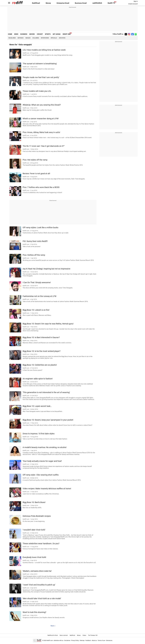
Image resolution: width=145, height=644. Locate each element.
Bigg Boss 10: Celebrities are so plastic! (40, 365)
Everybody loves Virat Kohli (34, 557)
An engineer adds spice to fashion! (38, 379)
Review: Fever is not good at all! (36, 174)
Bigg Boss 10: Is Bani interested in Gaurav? (41, 337)
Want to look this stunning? (34, 612)
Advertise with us (58, 640)
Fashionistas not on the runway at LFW (40, 296)
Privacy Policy (75, 640)
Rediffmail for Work (53, 635)
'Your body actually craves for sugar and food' (42, 461)
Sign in (136, 1)
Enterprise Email (63, 3)
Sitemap (82, 640)
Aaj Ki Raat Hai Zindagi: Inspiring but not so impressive (46, 269)
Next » (53, 626)
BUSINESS (24, 34)
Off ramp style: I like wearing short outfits (41, 475)
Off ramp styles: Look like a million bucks (40, 228)
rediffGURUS (97, 3)
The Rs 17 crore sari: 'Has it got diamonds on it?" (44, 146)
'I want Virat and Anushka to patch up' (39, 585)
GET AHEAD (57, 34)
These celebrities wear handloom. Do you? (41, 544)
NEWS (16, 34)
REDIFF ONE (67, 34)
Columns (36, 38)
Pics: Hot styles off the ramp (35, 160)
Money (48, 3)
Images (28, 38)
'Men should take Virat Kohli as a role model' (42, 599)
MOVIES (32, 34)
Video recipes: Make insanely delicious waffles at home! (47, 489)
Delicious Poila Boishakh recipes (37, 516)
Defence (21, 38)
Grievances (109, 640)
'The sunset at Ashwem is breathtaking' (40, 64)
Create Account (133, 4)
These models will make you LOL (37, 91)
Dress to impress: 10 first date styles (39, 434)
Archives (62, 38)
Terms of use (101, 640)
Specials (54, 38)
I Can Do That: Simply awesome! (37, 282)
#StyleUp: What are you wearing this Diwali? (42, 105)
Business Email (81, 3)
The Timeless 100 (93, 635)
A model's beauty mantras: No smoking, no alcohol (44, 447)
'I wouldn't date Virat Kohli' (34, 530)
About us (94, 640)
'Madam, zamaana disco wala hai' (37, 571)
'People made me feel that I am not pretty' (41, 77)
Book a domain (64, 635)
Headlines (12, 38)
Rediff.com (50, 640)
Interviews (45, 38)
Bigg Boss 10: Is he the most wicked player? (42, 351)
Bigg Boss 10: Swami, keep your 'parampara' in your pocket (48, 420)
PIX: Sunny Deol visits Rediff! (35, 241)
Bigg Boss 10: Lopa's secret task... (37, 406)
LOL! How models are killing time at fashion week (44, 50)
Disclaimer (67, 640)
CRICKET (40, 34)
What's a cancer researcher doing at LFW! (41, 119)
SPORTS (48, 34)
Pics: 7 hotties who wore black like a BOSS (41, 187)
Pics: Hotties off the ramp (34, 255)
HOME (10, 34)
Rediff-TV (111, 3)
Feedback (88, 640)
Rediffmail (36, 3)
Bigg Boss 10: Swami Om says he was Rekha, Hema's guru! (48, 324)
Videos (84, 635)
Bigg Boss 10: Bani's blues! (34, 502)
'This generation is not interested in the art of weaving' (46, 392)
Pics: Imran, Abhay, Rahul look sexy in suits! (41, 132)
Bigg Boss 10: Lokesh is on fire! (36, 310)
